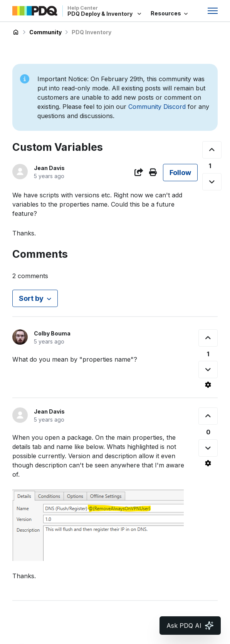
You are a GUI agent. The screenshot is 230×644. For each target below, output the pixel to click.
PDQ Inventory (91, 32)
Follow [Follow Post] (180, 173)
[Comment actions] (208, 385)
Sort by (31, 298)
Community (45, 32)
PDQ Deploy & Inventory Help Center (16, 32)
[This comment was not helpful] (208, 370)
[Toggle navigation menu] (213, 11)
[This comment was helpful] (208, 338)
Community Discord (157, 107)
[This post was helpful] (212, 150)
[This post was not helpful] (212, 182)
